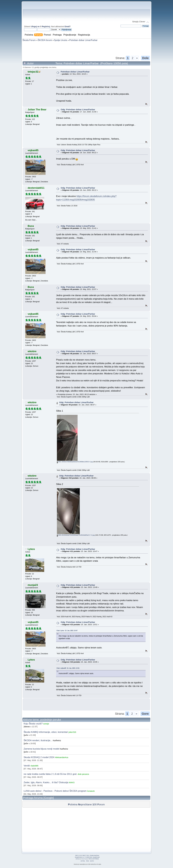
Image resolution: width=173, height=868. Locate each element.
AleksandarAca (62, 757)
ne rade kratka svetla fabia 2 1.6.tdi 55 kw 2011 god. (50, 774)
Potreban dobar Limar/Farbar (75, 72)
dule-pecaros (83, 774)
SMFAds (78, 859)
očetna (73, 804)
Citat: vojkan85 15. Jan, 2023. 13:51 (68, 668)
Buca (31, 226)
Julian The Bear (37, 109)
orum (101, 804)
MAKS (72, 782)
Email (67, 26)
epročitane (85, 804)
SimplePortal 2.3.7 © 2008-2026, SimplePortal (87, 857)
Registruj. (46, 26)
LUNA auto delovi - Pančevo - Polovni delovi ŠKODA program (55, 791)
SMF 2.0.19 (78, 855)
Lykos (31, 549)
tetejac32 (33, 72)
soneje (46, 724)
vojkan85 (33, 150)
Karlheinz (57, 740)
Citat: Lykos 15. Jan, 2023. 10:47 (67, 631)
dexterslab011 (36, 188)
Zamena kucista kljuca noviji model (41, 749)
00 (95, 804)
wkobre (32, 351)
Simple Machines (94, 855)
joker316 (72, 732)
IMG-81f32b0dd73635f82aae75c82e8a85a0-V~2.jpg (76, 535)
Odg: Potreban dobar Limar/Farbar (78, 109)
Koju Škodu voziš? (33, 724)
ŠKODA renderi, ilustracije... (38, 740)
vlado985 (34, 766)
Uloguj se (35, 26)
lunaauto (91, 791)
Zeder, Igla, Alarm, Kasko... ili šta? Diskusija (46, 782)
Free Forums (85, 859)
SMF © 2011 (86, 855)
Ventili (27, 766)
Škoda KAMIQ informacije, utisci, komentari (46, 732)
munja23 (33, 585)
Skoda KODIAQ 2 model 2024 (39, 757)
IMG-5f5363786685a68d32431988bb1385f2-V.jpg (75, 462)
